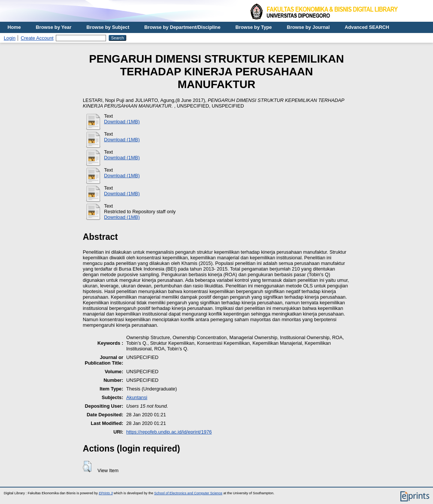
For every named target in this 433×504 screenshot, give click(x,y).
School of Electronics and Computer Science (188, 493)
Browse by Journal (308, 27)
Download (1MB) (122, 122)
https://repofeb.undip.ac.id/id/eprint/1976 (169, 432)
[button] (87, 467)
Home (14, 27)
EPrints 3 (106, 493)
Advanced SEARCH (367, 27)
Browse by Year (54, 27)
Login (10, 38)
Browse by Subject (108, 27)
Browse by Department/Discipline (182, 27)
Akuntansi (137, 397)
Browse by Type (254, 27)
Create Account (37, 38)
